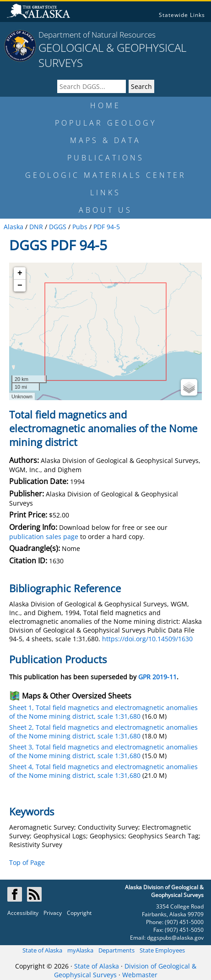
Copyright (79, 913)
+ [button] (20, 273)
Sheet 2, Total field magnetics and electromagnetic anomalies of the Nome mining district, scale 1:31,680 (103, 732)
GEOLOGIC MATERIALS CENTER (106, 175)
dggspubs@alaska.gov (175, 938)
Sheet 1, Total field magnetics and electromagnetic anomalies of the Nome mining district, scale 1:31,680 (103, 712)
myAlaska (80, 950)
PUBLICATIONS (106, 158)
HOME (105, 105)
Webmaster (140, 975)
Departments (116, 950)
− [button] (20, 286)
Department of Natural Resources (97, 35)
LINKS (105, 193)
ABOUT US (105, 210)
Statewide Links (182, 15)
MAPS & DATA (105, 140)
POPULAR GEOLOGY (106, 123)
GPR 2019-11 (157, 677)
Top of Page (27, 862)
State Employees (162, 950)
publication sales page (44, 537)
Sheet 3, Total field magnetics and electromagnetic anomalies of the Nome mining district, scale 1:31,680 (103, 751)
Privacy (53, 913)
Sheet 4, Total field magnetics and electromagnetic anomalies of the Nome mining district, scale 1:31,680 (103, 771)
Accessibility (23, 913)
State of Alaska (42, 950)
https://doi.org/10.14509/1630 (147, 639)
